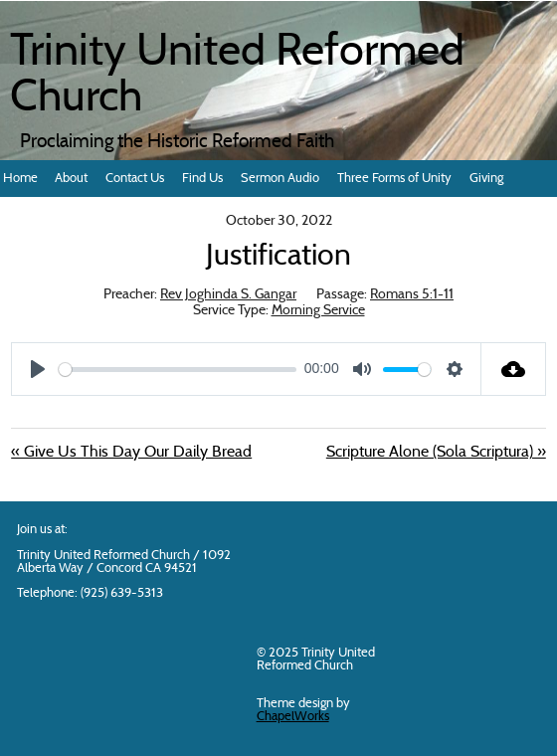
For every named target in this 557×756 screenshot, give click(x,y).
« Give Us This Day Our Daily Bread (131, 453)
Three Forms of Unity (394, 179)
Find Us (202, 179)
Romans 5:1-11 (412, 295)
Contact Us (135, 179)
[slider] (178, 370)
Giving (486, 179)
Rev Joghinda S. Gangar (228, 295)
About (71, 179)
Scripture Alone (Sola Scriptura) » (436, 453)
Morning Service (318, 311)
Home (20, 179)
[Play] (38, 369)
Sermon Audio (280, 179)
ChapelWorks (293, 717)
